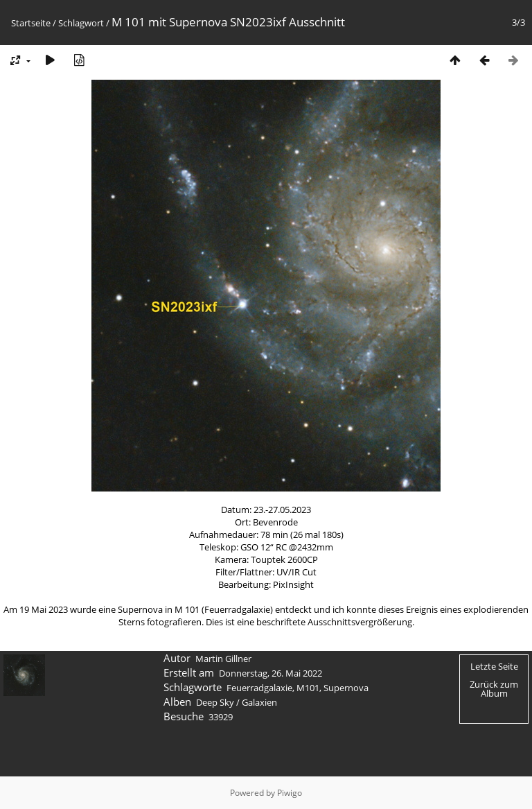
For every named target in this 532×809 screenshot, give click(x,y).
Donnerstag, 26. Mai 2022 (271, 673)
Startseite (31, 23)
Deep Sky (215, 702)
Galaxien (259, 702)
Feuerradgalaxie (259, 688)
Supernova (346, 688)
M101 (308, 688)
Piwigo (290, 793)
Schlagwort (81, 23)
